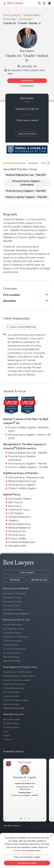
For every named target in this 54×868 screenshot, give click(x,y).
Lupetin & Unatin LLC (25, 783)
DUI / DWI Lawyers (11, 692)
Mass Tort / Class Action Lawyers (17, 680)
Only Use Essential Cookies (27, 857)
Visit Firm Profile (27, 134)
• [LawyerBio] (25, 819)
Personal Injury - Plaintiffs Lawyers (17, 672)
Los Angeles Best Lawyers (14, 629)
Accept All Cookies (27, 863)
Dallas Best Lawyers (11, 645)
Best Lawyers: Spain (11, 605)
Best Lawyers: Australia (13, 601)
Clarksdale (25, 19)
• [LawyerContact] (29, 819)
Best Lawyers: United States (14, 593)
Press (5, 731)
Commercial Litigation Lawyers (16, 700)
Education (10, 301)
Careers (6, 735)
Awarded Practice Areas (15, 163)
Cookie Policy (20, 850)
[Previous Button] (5, 790)
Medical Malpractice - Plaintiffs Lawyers (19, 676)
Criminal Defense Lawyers (14, 688)
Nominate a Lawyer (11, 727)
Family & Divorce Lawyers (14, 684)
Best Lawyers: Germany (13, 609)
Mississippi (10, 19)
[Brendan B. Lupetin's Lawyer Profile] (25, 771)
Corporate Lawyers (11, 696)
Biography (33, 163)
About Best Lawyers (11, 719)
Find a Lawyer (12, 15)
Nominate (15, 580)
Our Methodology (11, 723)
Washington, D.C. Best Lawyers (16, 637)
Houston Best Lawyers (12, 641)
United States (32, 15)
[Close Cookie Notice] (51, 836)
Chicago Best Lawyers (12, 633)
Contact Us (8, 739)
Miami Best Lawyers (11, 657)
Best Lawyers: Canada (12, 597)
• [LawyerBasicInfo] (21, 819)
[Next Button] (44, 790)
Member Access (39, 580)
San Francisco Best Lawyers (15, 649)
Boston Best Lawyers (12, 653)
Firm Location (12, 295)
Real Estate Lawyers (11, 704)
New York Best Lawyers (13, 625)
